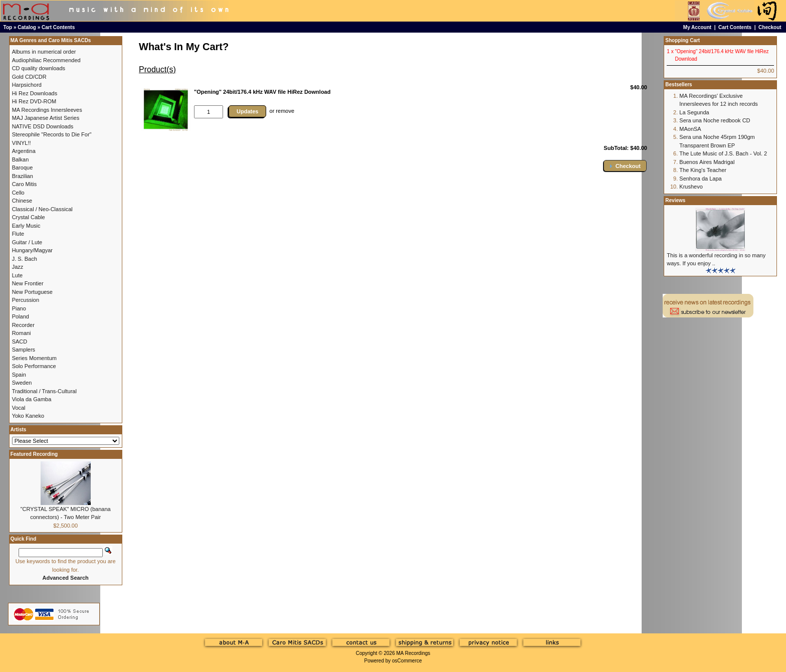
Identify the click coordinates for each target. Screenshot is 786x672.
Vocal (19, 408)
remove (285, 111)
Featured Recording (34, 454)
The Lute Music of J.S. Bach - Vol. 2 (723, 153)
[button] (625, 166)
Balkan (21, 159)
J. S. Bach (25, 259)
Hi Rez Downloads (35, 93)
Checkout (770, 27)
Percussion (26, 300)
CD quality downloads (39, 68)
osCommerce (407, 661)
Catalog (27, 27)
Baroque (23, 167)
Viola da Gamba (32, 399)
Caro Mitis (25, 184)
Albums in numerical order (44, 52)
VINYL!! (22, 143)
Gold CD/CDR (29, 77)
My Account (697, 27)
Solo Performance (34, 366)
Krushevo (691, 187)
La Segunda (694, 112)
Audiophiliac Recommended (46, 60)
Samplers (24, 350)
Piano (19, 308)
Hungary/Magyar (32, 250)
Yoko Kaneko (28, 416)
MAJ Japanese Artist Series (46, 118)
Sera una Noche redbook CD (715, 120)
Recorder (23, 325)
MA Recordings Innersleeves (47, 110)
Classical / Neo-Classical (42, 209)
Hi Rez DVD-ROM (34, 101)
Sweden (22, 383)
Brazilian (23, 176)
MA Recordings (413, 653)
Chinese (22, 201)
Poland (21, 316)
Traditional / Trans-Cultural (44, 391)
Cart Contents (58, 27)
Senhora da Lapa (700, 179)
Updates (247, 111)
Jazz (18, 267)
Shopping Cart (682, 40)
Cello (18, 193)
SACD (20, 342)
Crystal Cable (29, 217)
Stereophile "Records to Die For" (52, 134)
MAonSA (690, 129)
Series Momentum (34, 358)
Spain (19, 375)
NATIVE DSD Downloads (43, 126)
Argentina (24, 151)
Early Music (26, 226)
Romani (22, 333)
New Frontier (28, 283)
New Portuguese (32, 292)
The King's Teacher (703, 170)
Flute (18, 234)
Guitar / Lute (27, 242)
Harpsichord (27, 85)
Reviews (675, 200)
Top (8, 27)
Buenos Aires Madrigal (707, 162)
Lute (17, 275)
